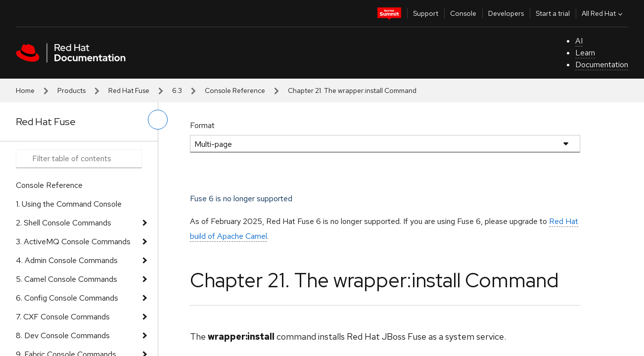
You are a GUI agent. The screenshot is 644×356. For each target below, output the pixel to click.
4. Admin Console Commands (67, 260)
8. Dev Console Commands (63, 335)
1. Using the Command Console (69, 204)
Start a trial (553, 13)
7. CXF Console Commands (63, 317)
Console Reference (235, 90)
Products (71, 90)
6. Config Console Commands (67, 298)
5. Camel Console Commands (67, 279)
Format (202, 125)
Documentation (602, 65)
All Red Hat (603, 13)
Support (426, 13)
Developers (506, 13)
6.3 (177, 90)
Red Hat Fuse (129, 90)
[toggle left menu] (158, 120)
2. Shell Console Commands (64, 223)
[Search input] (79, 159)
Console (463, 13)
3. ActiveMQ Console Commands (73, 242)
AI (579, 41)
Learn (585, 53)
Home (25, 90)
